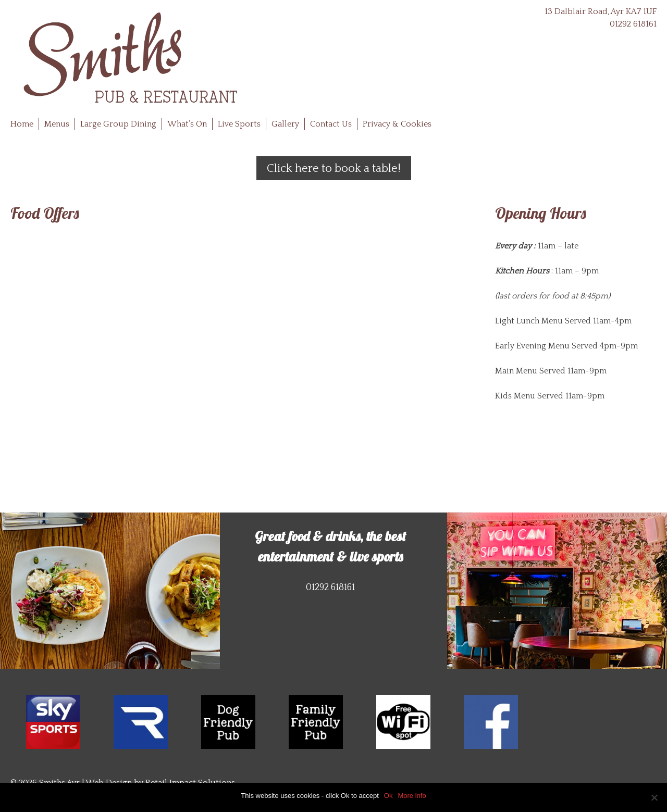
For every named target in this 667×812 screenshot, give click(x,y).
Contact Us (331, 124)
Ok (388, 796)
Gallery (285, 124)
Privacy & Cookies (397, 124)
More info (412, 796)
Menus (57, 124)
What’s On (187, 124)
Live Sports (239, 124)
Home (22, 124)
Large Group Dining (118, 124)
